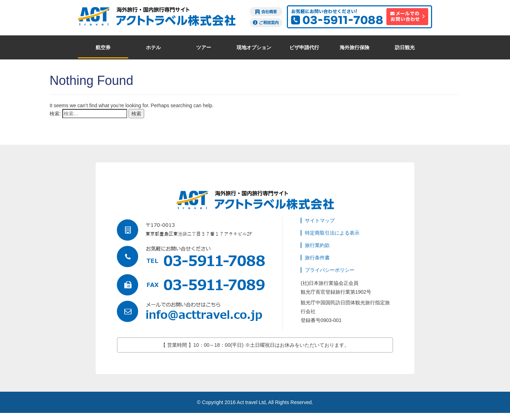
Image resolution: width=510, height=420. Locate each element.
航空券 (103, 47)
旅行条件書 (317, 258)
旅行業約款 (317, 245)
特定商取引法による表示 (332, 233)
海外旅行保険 (355, 47)
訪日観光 (405, 47)
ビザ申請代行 (304, 47)
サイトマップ (320, 220)
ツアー (204, 47)
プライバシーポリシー (330, 270)
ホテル (153, 47)
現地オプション (254, 47)
